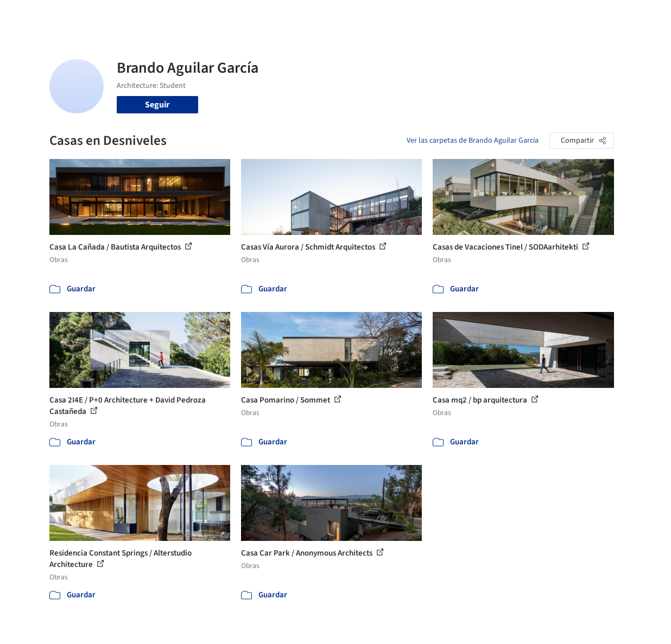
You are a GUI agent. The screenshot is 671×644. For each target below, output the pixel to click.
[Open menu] (637, 15)
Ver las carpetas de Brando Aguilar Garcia (473, 141)
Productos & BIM (361, 15)
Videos (452, 15)
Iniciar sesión (511, 15)
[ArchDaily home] (35, 15)
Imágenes (303, 15)
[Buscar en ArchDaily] (162, 15)
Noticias (416, 15)
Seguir (157, 105)
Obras (266, 15)
